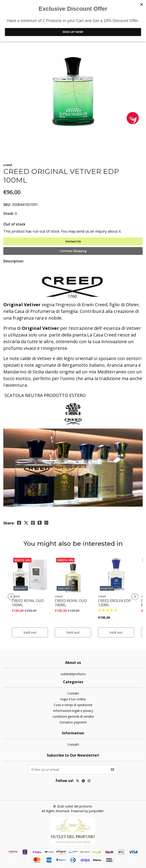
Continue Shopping (73, 251)
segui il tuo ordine (73, 699)
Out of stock (14, 224)
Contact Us (73, 241)
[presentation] (11, 597)
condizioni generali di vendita (73, 716)
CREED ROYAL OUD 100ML (28, 603)
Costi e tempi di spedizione (73, 705)
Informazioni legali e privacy (73, 711)
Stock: (9, 213)
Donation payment (73, 722)
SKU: (7, 205)
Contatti (73, 693)
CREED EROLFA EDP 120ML (114, 603)
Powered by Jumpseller (87, 811)
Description (13, 261)
